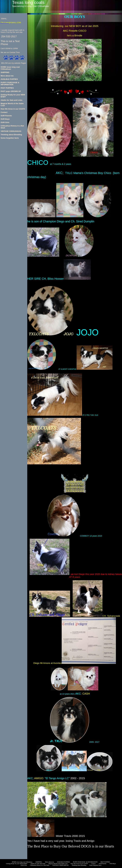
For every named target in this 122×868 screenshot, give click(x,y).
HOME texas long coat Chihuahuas (10, 68)
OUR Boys (5, 119)
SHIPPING (5, 72)
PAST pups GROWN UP (11, 91)
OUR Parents (6, 116)
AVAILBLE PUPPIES (9, 79)
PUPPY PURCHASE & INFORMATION (10, 84)
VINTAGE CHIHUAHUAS (11, 131)
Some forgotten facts (10, 138)
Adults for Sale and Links (12, 100)
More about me (7, 76)
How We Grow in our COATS (13, 109)
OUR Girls (5, 122)
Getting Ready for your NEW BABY (75, 858)
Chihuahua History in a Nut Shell (40, 865)
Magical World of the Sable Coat (58, 864)
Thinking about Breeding (11, 135)
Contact (4, 112)
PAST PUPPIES (7, 88)
